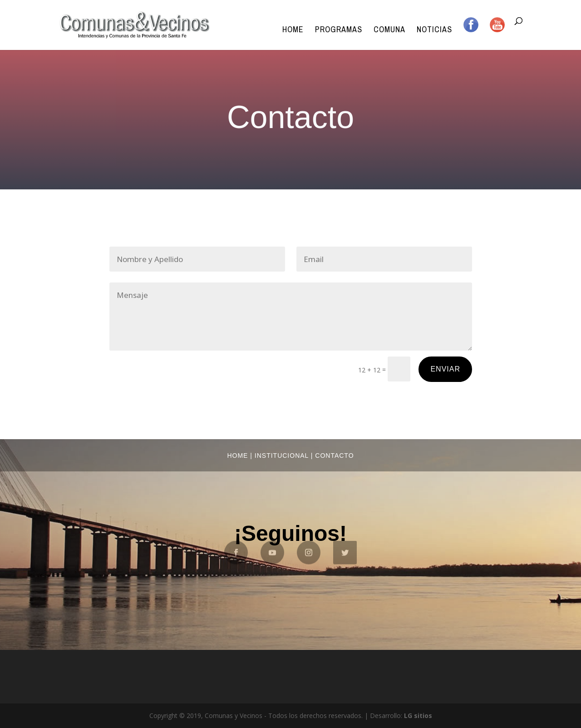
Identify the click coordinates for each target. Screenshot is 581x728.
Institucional (282, 456)
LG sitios (418, 716)
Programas (339, 31)
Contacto (334, 456)
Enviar (445, 369)
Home (293, 31)
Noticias (434, 31)
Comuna (389, 31)
